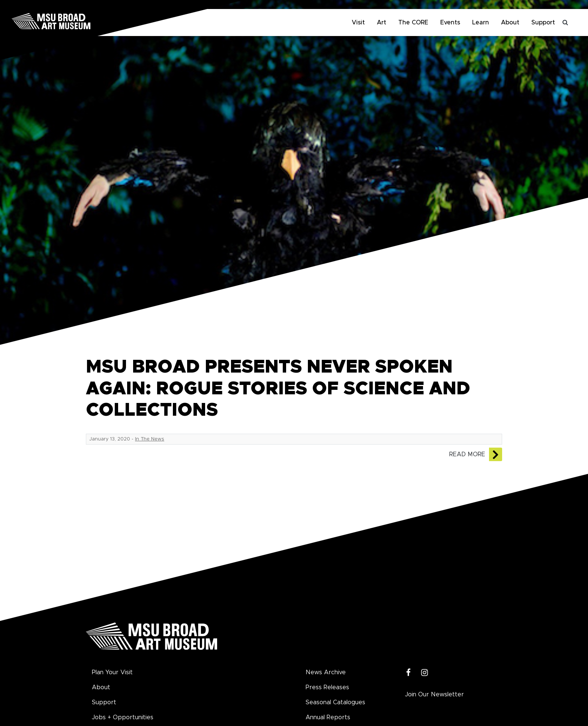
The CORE (413, 23)
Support (543, 23)
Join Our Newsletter (434, 694)
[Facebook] (409, 673)
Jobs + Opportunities (123, 717)
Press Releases (327, 687)
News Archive (326, 672)
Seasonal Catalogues (335, 702)
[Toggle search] (565, 23)
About (510, 23)
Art (382, 23)
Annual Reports (328, 717)
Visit (358, 23)
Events (450, 23)
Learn (481, 23)
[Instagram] (425, 673)
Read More (467, 454)
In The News (150, 439)
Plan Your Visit (112, 672)
